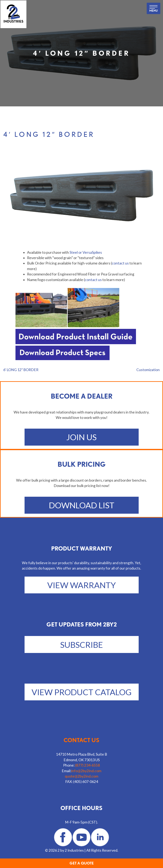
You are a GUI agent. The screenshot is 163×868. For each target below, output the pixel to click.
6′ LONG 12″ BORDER (21, 370)
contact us (120, 263)
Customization (148, 370)
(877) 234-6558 (87, 765)
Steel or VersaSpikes (86, 252)
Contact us (81, 740)
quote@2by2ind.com (81, 776)
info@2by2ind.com (86, 771)
